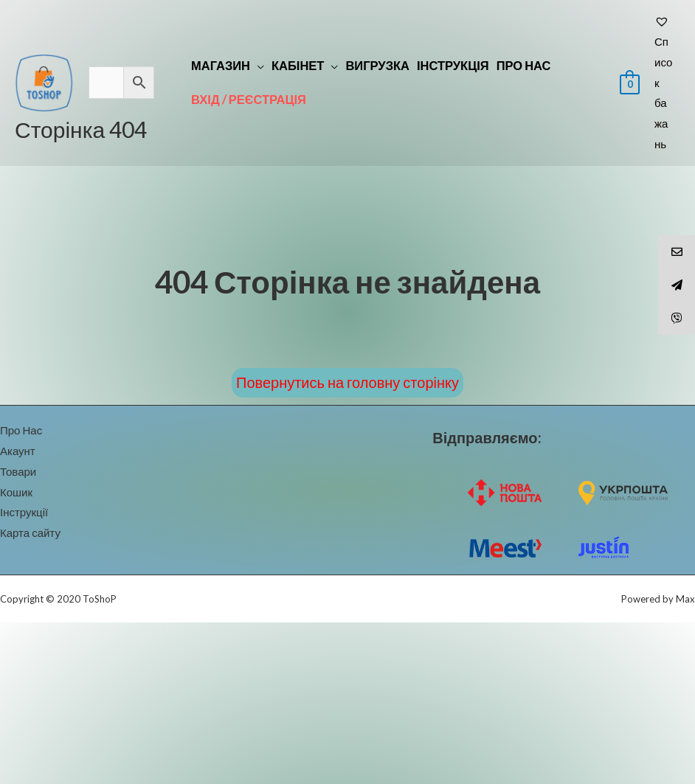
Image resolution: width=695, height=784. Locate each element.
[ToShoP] (44, 81)
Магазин (221, 66)
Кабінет (298, 66)
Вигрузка (377, 66)
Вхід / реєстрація (249, 100)
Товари (18, 471)
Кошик (16, 492)
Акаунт (18, 451)
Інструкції (24, 512)
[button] (347, 383)
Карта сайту (30, 533)
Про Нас (524, 66)
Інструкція (453, 66)
